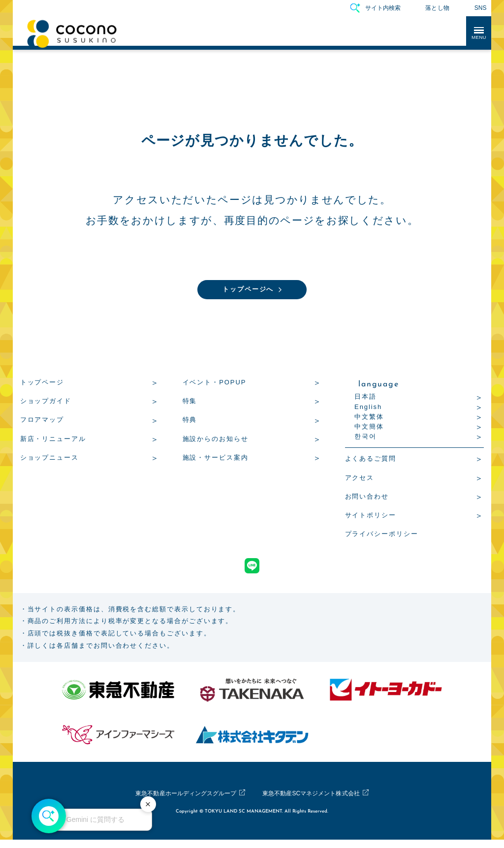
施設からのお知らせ (216, 440)
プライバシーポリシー (382, 535)
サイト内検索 (383, 8)
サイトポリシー (371, 517)
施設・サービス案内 (216, 459)
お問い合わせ (367, 498)
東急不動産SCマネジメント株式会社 (319, 802)
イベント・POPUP (215, 384)
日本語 (365, 398)
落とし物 (438, 8)
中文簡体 (369, 428)
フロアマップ (42, 421)
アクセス (360, 479)
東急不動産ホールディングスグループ (178, 802)
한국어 (365, 438)
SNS (481, 8)
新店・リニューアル (53, 440)
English (368, 408)
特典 (190, 421)
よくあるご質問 (371, 460)
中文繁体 (369, 418)
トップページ (42, 384)
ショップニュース (49, 459)
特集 (190, 402)
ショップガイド (46, 402)
